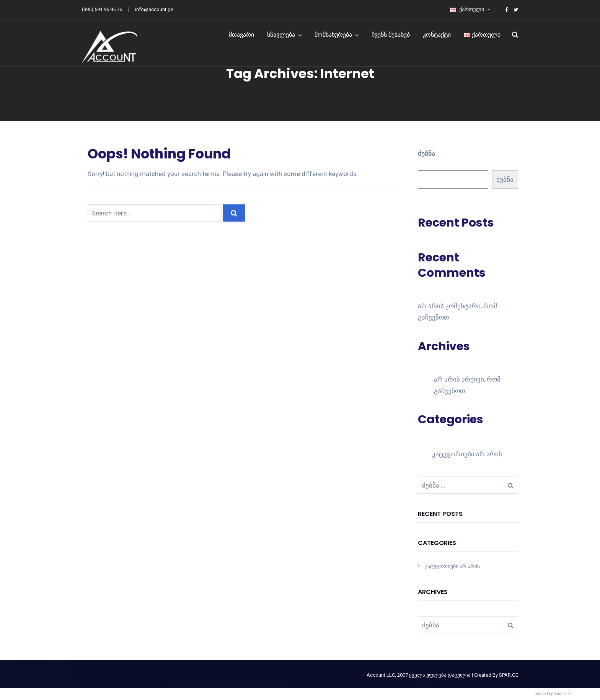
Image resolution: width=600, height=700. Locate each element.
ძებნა (426, 153)
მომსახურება (333, 35)
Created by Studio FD (552, 694)
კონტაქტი (437, 35)
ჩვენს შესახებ (391, 35)
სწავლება (281, 35)
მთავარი (241, 35)
